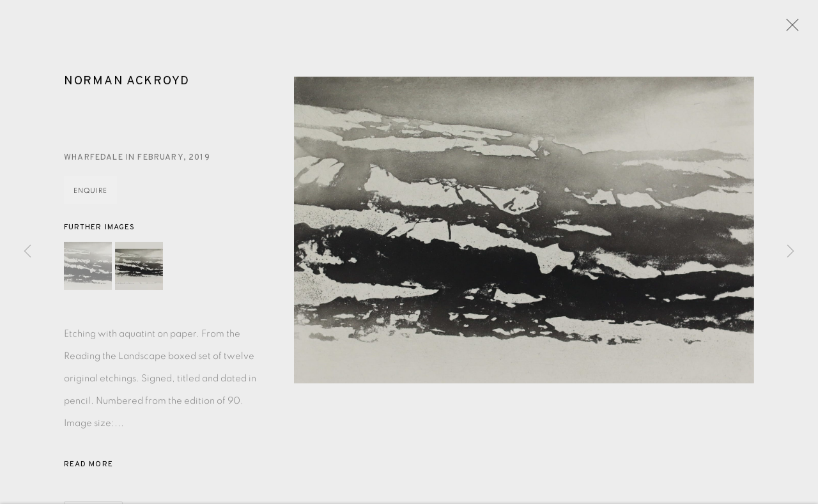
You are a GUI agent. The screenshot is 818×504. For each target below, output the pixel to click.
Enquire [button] (90, 193)
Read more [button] (89, 466)
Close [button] (789, 29)
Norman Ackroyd (127, 83)
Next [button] (791, 252)
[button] (88, 268)
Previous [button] (27, 252)
